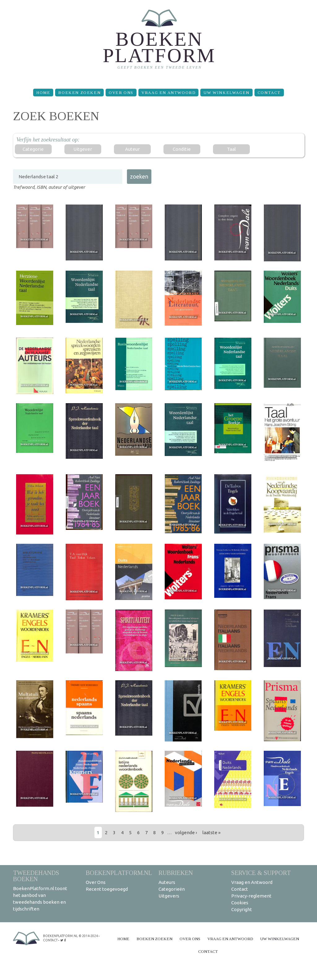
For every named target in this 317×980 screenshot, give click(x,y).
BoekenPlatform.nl (119, 873)
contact (50, 940)
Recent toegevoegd (107, 889)
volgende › (186, 832)
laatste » (211, 832)
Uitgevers (169, 896)
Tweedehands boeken (36, 876)
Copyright (242, 909)
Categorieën (172, 889)
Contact (269, 93)
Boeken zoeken (79, 93)
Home (43, 93)
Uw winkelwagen (226, 93)
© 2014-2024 (88, 936)
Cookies (240, 903)
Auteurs (167, 882)
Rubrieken (176, 873)
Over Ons (121, 93)
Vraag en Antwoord (168, 93)
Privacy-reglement (251, 896)
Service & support (261, 873)
